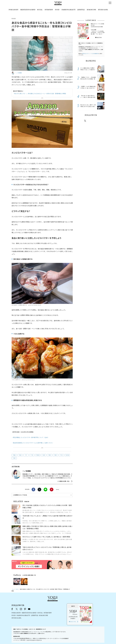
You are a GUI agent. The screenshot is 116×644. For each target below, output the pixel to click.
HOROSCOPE (91, 10)
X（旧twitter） (39, 490)
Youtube (101, 121)
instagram (91, 121)
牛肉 (62, 455)
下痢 (32, 455)
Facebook (33, 490)
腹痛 (14, 455)
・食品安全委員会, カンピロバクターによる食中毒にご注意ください (34, 443)
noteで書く (58, 490)
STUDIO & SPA (103, 10)
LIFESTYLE (81, 10)
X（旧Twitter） (40, 602)
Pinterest (52, 490)
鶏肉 (56, 455)
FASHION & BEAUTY (69, 10)
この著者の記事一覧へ (64, 481)
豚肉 (50, 455)
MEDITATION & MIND (28, 10)
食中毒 (68, 455)
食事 (44, 455)
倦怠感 (38, 455)
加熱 (14, 458)
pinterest (96, 121)
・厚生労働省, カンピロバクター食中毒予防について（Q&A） (31, 437)
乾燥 (20, 455)
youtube (52, 602)
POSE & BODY (14, 10)
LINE (45, 490)
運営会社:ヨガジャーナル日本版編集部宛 (90, 54)
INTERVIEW (49, 10)
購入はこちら (98, 37)
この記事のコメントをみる (20, 495)
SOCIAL (40, 10)
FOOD (57, 10)
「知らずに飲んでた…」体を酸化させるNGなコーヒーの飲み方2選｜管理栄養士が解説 (38, 94)
